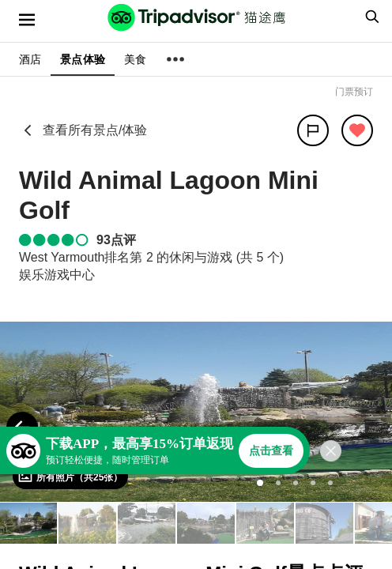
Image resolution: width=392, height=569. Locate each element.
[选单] (27, 20)
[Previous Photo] (22, 428)
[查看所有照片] (70, 477)
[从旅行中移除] (357, 130)
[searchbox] (370, 17)
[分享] (313, 130)
